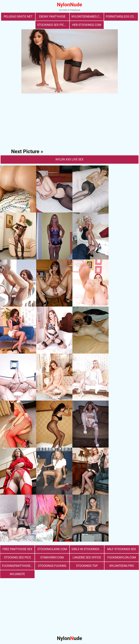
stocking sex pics (17, 557)
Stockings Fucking (52, 566)
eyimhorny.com (52, 557)
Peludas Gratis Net (18, 17)
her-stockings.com (87, 25)
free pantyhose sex (17, 549)
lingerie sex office (87, 557)
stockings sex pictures (53, 25)
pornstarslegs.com (121, 17)
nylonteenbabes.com (88, 17)
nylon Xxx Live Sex (69, 159)
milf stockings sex (122, 549)
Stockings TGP (87, 566)
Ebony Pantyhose (52, 17)
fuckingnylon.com (122, 557)
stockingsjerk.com (52, 549)
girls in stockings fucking (88, 549)
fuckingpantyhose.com (18, 566)
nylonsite (17, 574)
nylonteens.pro (122, 566)
